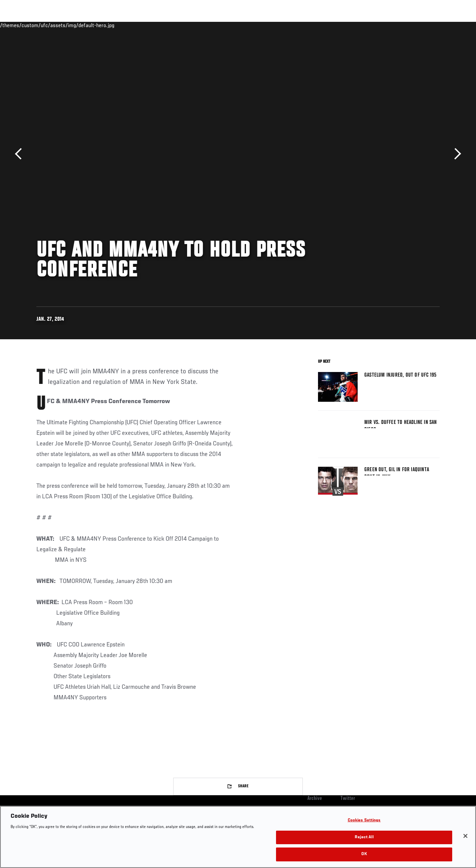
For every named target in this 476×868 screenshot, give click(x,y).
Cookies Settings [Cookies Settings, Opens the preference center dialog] (364, 821)
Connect (337, 25)
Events (29, 25)
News (112, 25)
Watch (364, 25)
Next (455, 154)
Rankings (57, 25)
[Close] (465, 836)
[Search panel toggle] (443, 25)
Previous (21, 154)
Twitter (348, 799)
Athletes (86, 25)
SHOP (425, 25)
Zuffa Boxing (396, 25)
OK (364, 854)
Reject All (364, 837)
